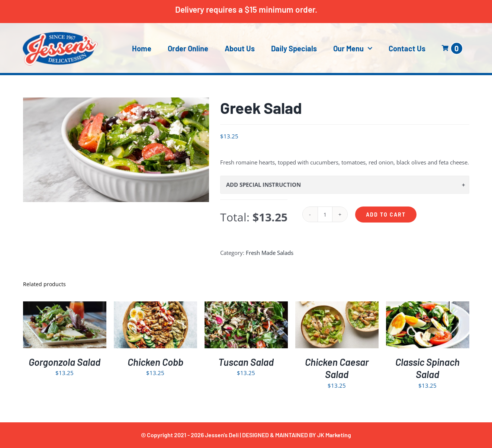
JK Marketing (334, 435)
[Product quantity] (325, 214)
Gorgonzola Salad (65, 362)
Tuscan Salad (246, 362)
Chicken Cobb (155, 362)
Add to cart (386, 215)
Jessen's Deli (222, 435)
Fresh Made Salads (270, 253)
